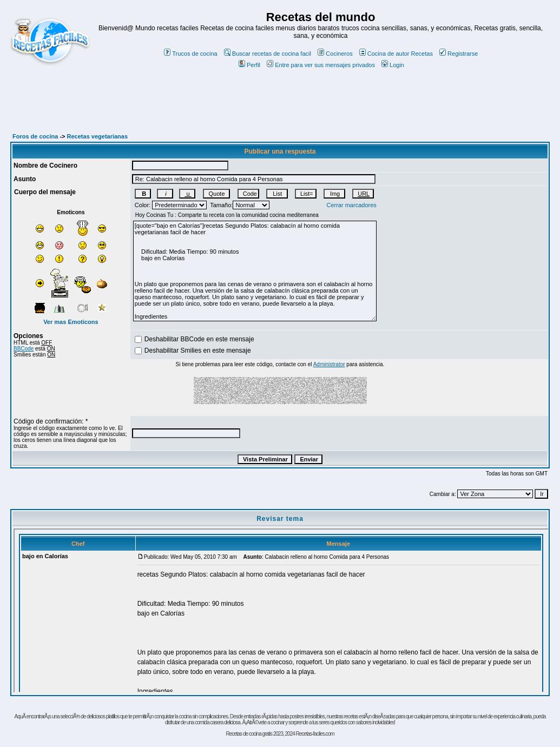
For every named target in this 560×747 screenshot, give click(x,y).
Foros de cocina (35, 136)
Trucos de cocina (190, 54)
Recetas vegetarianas (98, 136)
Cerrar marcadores (351, 205)
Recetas (422, 54)
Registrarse (459, 54)
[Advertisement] (280, 107)
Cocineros (335, 54)
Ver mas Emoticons (71, 322)
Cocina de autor (384, 54)
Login (393, 65)
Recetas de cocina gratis (249, 734)
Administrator (329, 364)
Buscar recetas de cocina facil (268, 54)
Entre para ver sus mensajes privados (321, 65)
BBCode (24, 349)
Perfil (249, 65)
